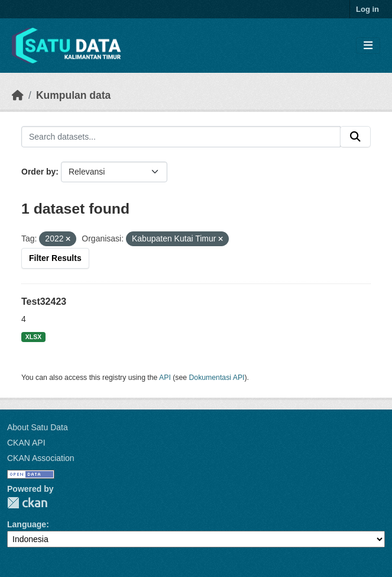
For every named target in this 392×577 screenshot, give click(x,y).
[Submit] (355, 137)
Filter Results (55, 258)
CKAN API (26, 443)
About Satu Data (38, 427)
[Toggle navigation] (368, 46)
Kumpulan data (73, 95)
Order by (38, 172)
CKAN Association (41, 458)
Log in (367, 9)
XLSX (33, 337)
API (165, 378)
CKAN (27, 503)
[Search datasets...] (181, 137)
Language (27, 524)
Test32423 (44, 302)
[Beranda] (18, 95)
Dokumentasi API (217, 378)
